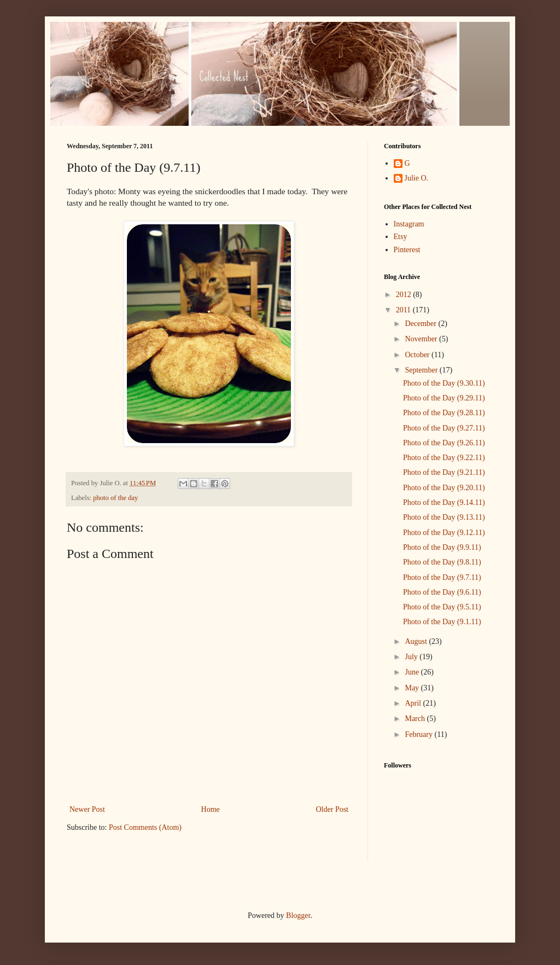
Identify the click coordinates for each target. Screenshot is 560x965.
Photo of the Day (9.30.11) (444, 383)
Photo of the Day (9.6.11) (442, 592)
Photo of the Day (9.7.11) (442, 577)
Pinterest (407, 250)
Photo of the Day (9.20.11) (444, 488)
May (413, 688)
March (416, 719)
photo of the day (115, 498)
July (412, 657)
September (422, 370)
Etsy (401, 237)
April (414, 703)
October (418, 355)
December (421, 324)
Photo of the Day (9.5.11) (442, 607)
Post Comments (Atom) (145, 827)
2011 (404, 310)
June (413, 672)
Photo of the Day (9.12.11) (444, 533)
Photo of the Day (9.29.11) (444, 398)
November (422, 339)
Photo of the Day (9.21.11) (444, 472)
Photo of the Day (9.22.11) (444, 458)
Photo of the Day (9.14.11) (444, 502)
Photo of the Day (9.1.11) (442, 622)
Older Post (332, 809)
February (419, 734)
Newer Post (87, 809)
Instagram (409, 224)
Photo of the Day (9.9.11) (442, 547)
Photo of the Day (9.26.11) (444, 443)
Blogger (298, 915)
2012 (405, 295)
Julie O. (417, 178)
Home (211, 809)
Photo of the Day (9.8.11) (442, 562)
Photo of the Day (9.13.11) (444, 517)
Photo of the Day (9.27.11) (444, 428)
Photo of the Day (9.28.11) (444, 413)
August (417, 641)
